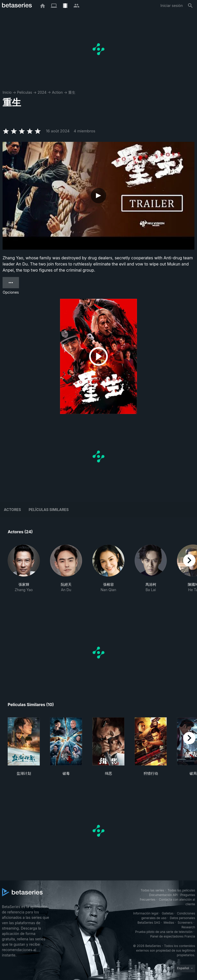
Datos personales (183, 918)
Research (188, 927)
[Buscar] (190, 6)
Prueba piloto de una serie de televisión (164, 932)
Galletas (168, 913)
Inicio (7, 92)
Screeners (185, 923)
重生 (72, 92)
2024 (42, 92)
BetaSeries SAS (149, 923)
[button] (24, 574)
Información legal (146, 913)
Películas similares (49, 510)
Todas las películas (181, 890)
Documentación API (163, 895)
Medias (169, 923)
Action (57, 92)
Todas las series (152, 890)
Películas (24, 92)
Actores (12, 510)
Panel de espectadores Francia (173, 936)
